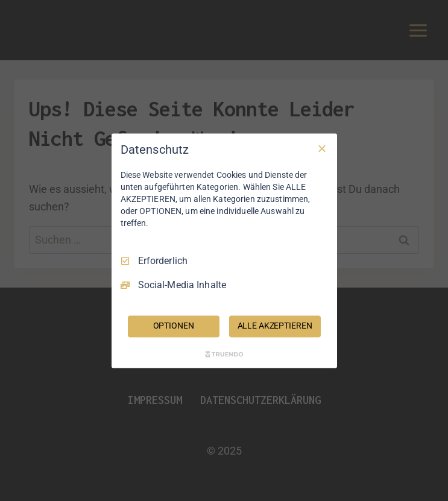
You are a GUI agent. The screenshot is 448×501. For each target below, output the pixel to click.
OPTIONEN (174, 326)
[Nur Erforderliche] (322, 148)
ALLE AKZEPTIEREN (275, 326)
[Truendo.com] (224, 354)
